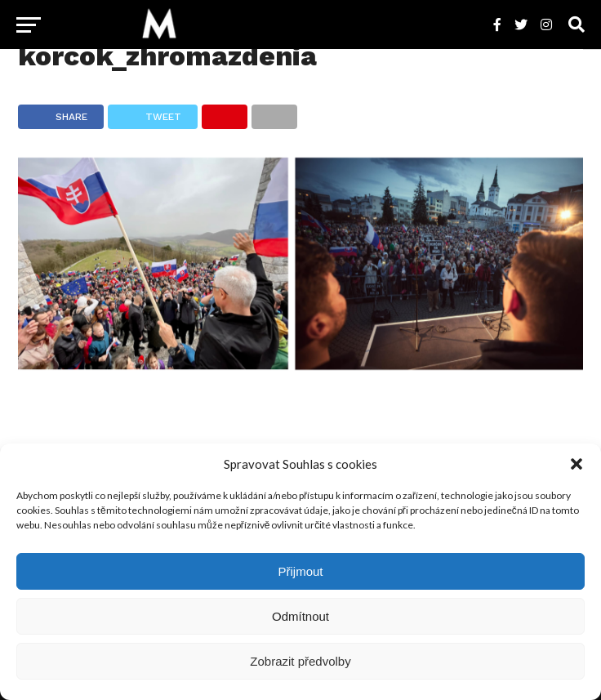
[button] (577, 464)
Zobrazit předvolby (300, 661)
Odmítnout (300, 616)
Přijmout (300, 571)
